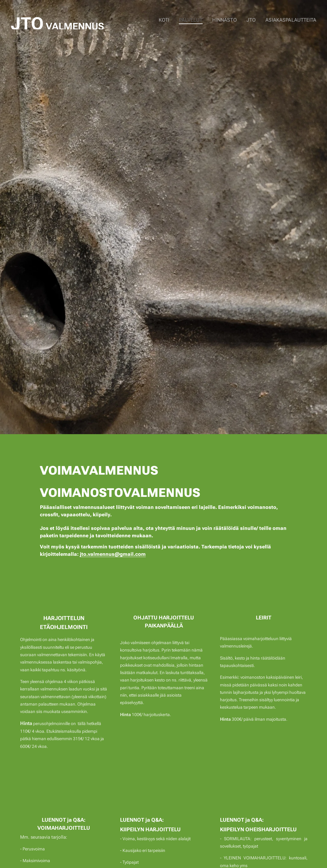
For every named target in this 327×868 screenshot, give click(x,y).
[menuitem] (172, 20)
